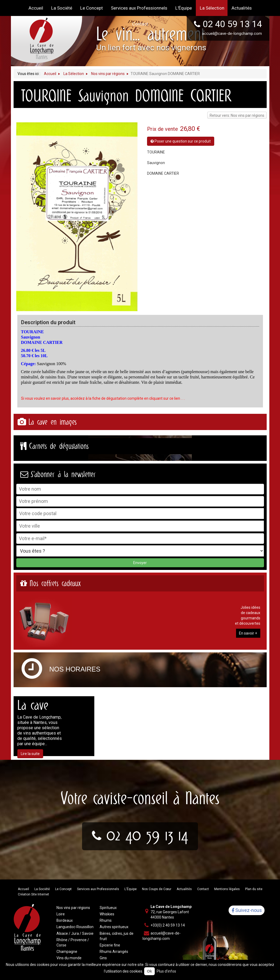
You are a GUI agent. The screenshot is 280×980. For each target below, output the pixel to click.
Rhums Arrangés (114, 952)
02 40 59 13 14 (147, 835)
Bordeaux (65, 920)
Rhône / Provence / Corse (73, 943)
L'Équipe (131, 889)
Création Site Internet (33, 894)
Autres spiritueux (114, 927)
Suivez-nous (247, 910)
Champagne (67, 952)
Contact (203, 889)
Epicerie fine (110, 945)
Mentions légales (227, 889)
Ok (150, 971)
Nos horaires (75, 669)
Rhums (106, 920)
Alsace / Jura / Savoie (75, 933)
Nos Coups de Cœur (157, 889)
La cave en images (52, 422)
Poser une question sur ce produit (181, 141)
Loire (61, 914)
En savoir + (248, 633)
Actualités (184, 889)
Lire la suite (30, 754)
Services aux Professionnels (98, 889)
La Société (42, 889)
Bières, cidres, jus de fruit (117, 936)
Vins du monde (69, 958)
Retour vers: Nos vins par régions (237, 115)
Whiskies (107, 914)
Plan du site (254, 889)
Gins (103, 958)
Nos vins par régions (73, 908)
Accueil (23, 889)
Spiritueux (108, 908)
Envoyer (140, 563)
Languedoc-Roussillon (75, 927)
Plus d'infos (166, 971)
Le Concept (63, 889)
